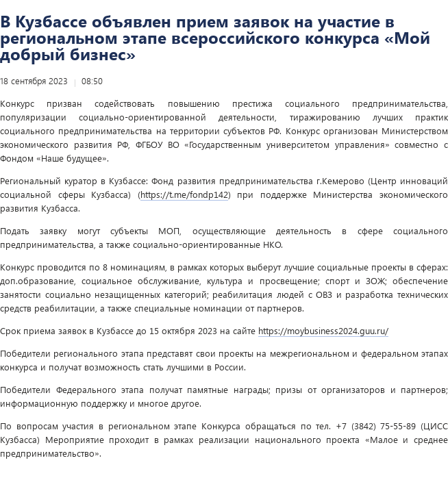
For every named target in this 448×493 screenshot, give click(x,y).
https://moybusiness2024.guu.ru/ (323, 330)
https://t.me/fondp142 (184, 194)
